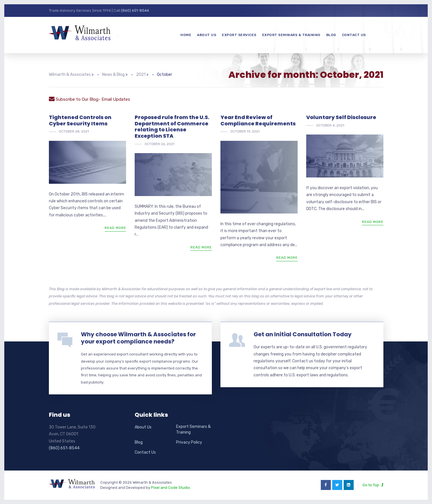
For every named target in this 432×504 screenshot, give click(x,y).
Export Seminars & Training (291, 35)
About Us (207, 35)
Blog (331, 35)
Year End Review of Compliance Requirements (258, 120)
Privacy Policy (189, 442)
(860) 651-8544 (135, 10)
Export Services (239, 35)
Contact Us (354, 35)
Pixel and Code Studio (170, 488)
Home (186, 35)
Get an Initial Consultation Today (303, 334)
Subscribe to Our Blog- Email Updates (89, 99)
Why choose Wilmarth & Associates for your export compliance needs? (138, 338)
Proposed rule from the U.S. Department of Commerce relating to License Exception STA (172, 127)
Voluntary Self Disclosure (341, 117)
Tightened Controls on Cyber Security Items (80, 120)
